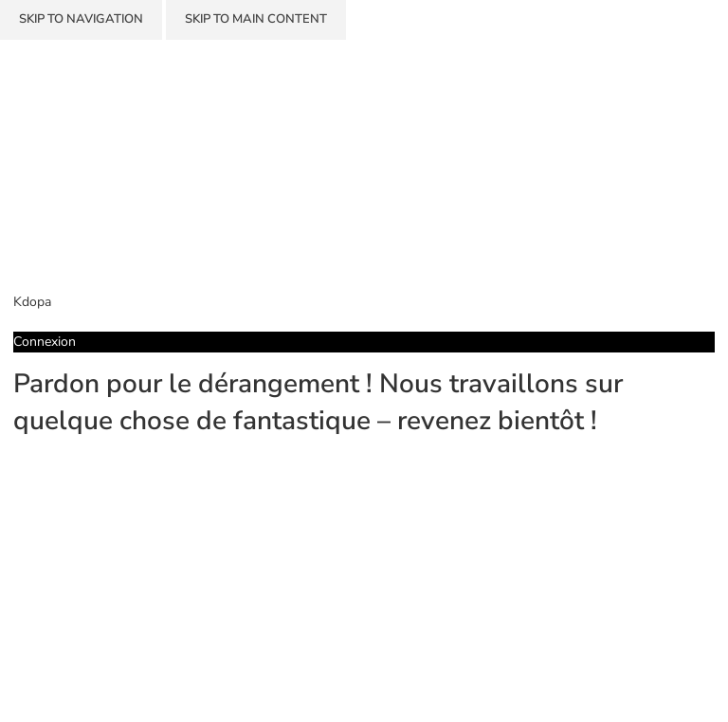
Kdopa (32, 302)
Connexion (45, 342)
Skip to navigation (81, 19)
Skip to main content (256, 19)
